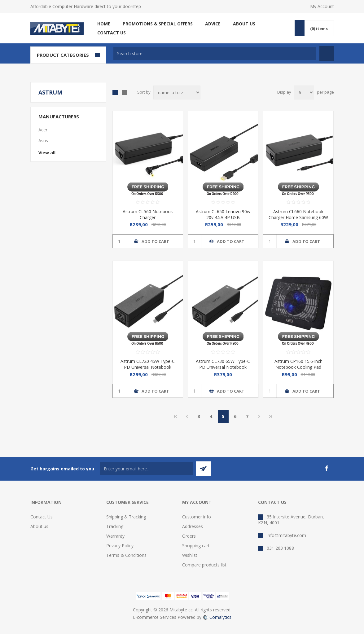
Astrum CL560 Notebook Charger (148, 214)
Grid (115, 93)
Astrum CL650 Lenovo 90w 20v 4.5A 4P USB (223, 214)
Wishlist (190, 555)
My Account (322, 6)
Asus (43, 141)
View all (47, 153)
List (125, 93)
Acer (43, 130)
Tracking (115, 526)
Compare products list (204, 565)
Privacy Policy (120, 546)
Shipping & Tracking (126, 517)
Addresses (193, 526)
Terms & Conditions (126, 555)
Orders (189, 536)
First (176, 416)
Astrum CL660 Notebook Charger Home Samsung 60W (298, 214)
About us (39, 526)
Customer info (197, 517)
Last (271, 416)
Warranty (115, 536)
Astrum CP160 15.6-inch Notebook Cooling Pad (298, 364)
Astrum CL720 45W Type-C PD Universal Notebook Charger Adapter (148, 367)
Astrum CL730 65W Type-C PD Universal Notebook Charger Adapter (223, 367)
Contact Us (42, 517)
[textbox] (215, 53)
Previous (187, 416)
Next (259, 416)
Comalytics (217, 617)
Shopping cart (196, 546)
